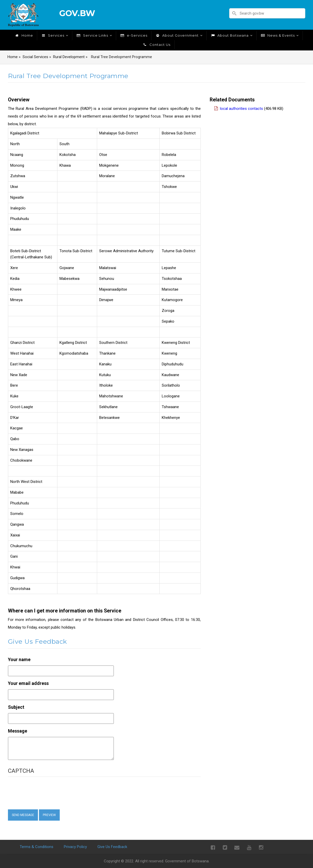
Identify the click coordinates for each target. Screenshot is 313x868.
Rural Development (69, 57)
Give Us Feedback (112, 847)
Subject (16, 707)
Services (55, 35)
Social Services (35, 57)
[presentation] (51, 793)
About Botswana (231, 35)
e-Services (134, 35)
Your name (19, 659)
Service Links (94, 35)
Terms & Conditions (37, 847)
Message (18, 731)
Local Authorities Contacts (241, 109)
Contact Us (156, 45)
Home (24, 35)
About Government (179, 35)
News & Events (280, 35)
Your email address (28, 683)
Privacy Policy (75, 847)
